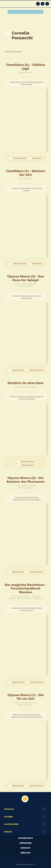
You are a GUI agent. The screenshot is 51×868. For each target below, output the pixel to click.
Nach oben (25, 799)
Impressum (25, 843)
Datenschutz (26, 838)
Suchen (41, 12)
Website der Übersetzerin (13, 51)
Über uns (25, 853)
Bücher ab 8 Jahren (18, 682)
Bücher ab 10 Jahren (36, 370)
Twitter (47, 4)
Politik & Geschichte (28, 465)
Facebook (43, 4)
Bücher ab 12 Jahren (20, 158)
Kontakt (25, 848)
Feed (38, 4)
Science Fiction (37, 158)
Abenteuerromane (18, 370)
